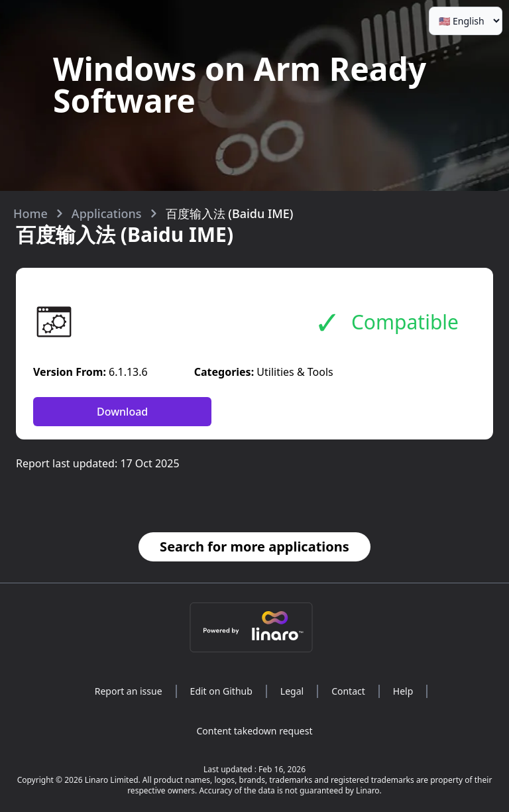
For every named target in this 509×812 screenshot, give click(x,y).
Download (122, 412)
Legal (292, 691)
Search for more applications (254, 547)
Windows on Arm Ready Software (240, 85)
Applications (107, 213)
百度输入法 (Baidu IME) (230, 213)
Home (30, 213)
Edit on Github (221, 691)
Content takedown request (255, 731)
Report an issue (129, 691)
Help (403, 691)
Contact (348, 691)
